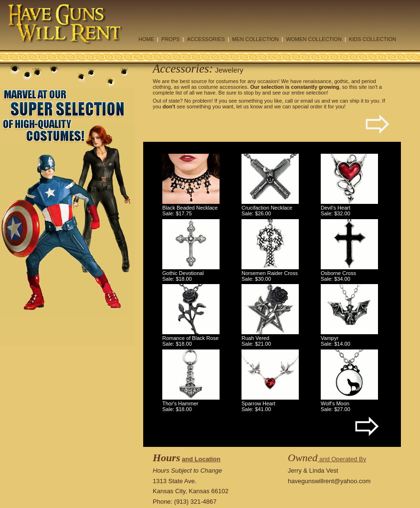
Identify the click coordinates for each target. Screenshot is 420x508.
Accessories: (183, 69)
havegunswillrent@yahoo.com (329, 481)
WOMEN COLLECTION (314, 39)
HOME (146, 39)
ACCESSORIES (206, 39)
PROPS (171, 39)
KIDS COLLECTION (373, 39)
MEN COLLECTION (255, 39)
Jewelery (229, 70)
